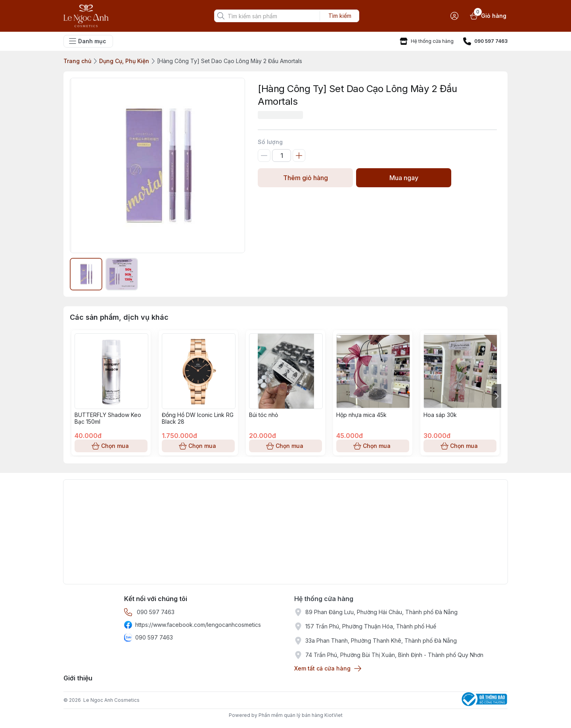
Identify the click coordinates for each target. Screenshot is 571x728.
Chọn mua (111, 446)
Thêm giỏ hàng (305, 178)
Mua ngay (404, 178)
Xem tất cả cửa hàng (327, 668)
